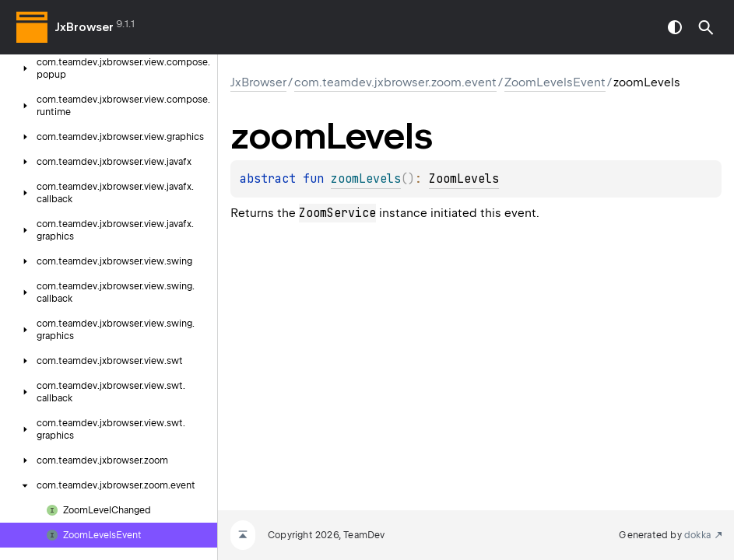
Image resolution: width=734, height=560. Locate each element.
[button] (706, 27)
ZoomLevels (464, 179)
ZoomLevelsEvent (555, 82)
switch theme (675, 27)
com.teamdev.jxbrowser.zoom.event (395, 82)
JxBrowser (84, 27)
